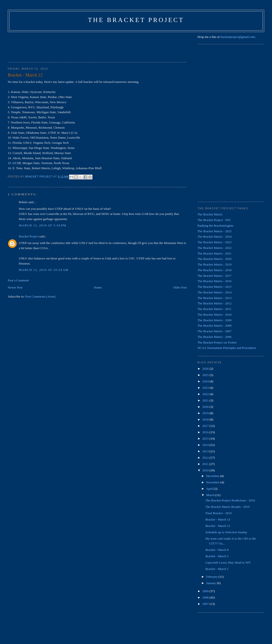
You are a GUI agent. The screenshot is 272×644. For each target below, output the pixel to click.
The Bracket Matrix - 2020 (214, 259)
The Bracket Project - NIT (214, 220)
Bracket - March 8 (217, 550)
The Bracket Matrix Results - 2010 (228, 507)
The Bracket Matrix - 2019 (214, 264)
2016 (206, 432)
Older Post (180, 287)
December (213, 476)
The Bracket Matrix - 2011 (214, 309)
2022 (206, 394)
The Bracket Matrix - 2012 (214, 303)
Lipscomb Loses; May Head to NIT (228, 562)
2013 (206, 451)
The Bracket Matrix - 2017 (214, 276)
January (212, 583)
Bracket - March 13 (218, 519)
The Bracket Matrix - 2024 (214, 237)
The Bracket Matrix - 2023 (214, 242)
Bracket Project (29, 236)
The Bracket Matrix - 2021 (214, 253)
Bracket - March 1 (217, 569)
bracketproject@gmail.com (238, 37)
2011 (206, 464)
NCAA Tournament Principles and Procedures (227, 348)
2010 (206, 470)
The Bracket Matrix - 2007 (214, 331)
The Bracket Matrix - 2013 (214, 298)
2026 (206, 369)
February (212, 577)
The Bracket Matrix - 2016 (214, 281)
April (210, 489)
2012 (206, 458)
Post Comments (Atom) (40, 296)
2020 (206, 407)
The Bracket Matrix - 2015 (214, 287)
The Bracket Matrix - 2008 (214, 326)
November (213, 482)
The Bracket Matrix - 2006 (214, 337)
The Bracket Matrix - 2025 (214, 231)
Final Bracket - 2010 (219, 513)
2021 (206, 400)
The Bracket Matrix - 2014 (214, 292)
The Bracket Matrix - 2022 (214, 248)
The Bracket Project (136, 20)
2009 (206, 591)
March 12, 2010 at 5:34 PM (43, 225)
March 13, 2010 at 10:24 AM (44, 270)
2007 (206, 604)
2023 (206, 388)
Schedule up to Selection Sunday (226, 532)
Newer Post (15, 287)
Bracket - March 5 (217, 556)
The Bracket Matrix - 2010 (214, 315)
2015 (206, 439)
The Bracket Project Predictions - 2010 (230, 500)
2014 (206, 445)
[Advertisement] (97, 45)
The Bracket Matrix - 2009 (214, 320)
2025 (206, 375)
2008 (206, 597)
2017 (206, 426)
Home (98, 287)
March (211, 495)
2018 (206, 419)
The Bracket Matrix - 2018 (214, 270)
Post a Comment (18, 280)
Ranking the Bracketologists (215, 226)
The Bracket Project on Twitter (217, 342)
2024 (206, 381)
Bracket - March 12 (218, 526)
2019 (206, 413)
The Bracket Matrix (210, 214)
